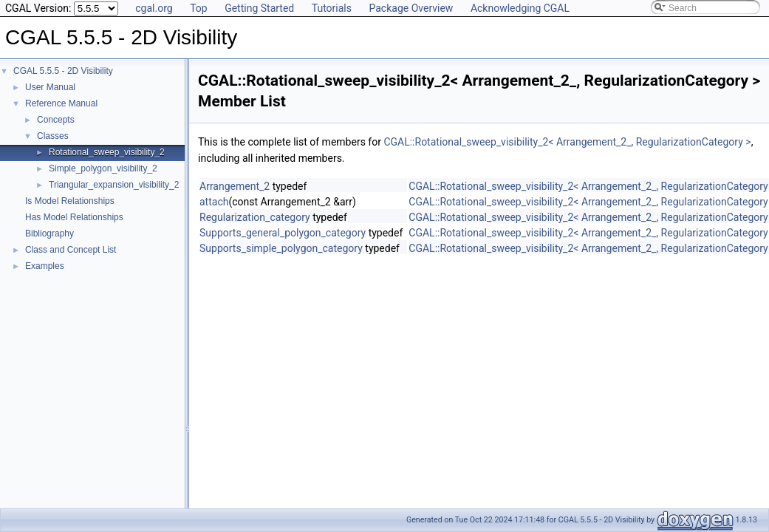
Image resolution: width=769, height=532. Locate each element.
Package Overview (411, 8)
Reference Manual (61, 103)
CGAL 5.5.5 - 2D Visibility (63, 71)
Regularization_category (255, 217)
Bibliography (49, 233)
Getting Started (259, 8)
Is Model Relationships (70, 201)
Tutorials (332, 8)
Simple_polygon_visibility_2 (103, 168)
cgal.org (154, 8)
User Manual (50, 87)
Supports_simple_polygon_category (281, 248)
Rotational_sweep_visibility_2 (107, 152)
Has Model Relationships (74, 217)
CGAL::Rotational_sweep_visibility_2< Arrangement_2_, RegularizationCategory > (567, 142)
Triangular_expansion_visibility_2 (114, 185)
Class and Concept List (71, 250)
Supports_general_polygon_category (283, 233)
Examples (45, 266)
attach (214, 202)
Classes (53, 136)
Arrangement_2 (235, 186)
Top (199, 8)
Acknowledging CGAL (520, 8)
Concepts (56, 120)
